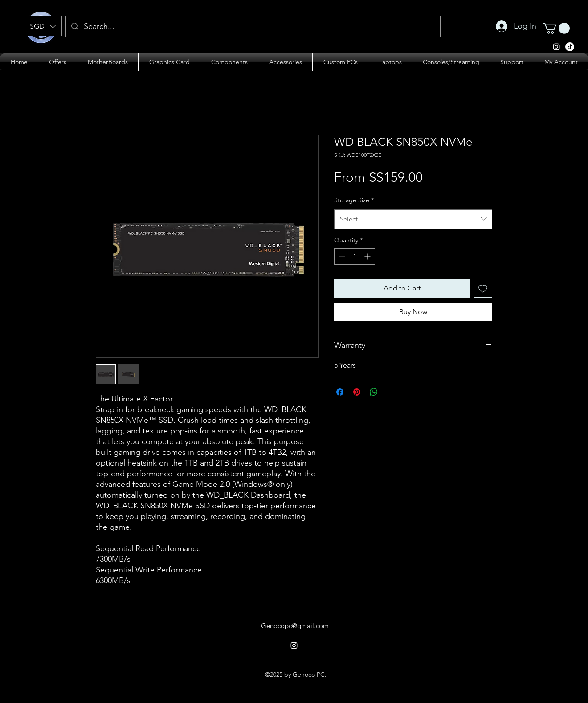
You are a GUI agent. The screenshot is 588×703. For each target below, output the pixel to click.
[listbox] (43, 26)
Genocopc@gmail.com (295, 626)
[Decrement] (341, 256)
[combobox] (413, 219)
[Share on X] (391, 392)
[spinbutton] (355, 256)
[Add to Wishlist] (483, 288)
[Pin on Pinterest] (357, 392)
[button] (43, 26)
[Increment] (368, 256)
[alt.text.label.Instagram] (570, 47)
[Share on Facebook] (340, 392)
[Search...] (253, 27)
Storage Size (354, 200)
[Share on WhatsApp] (374, 392)
